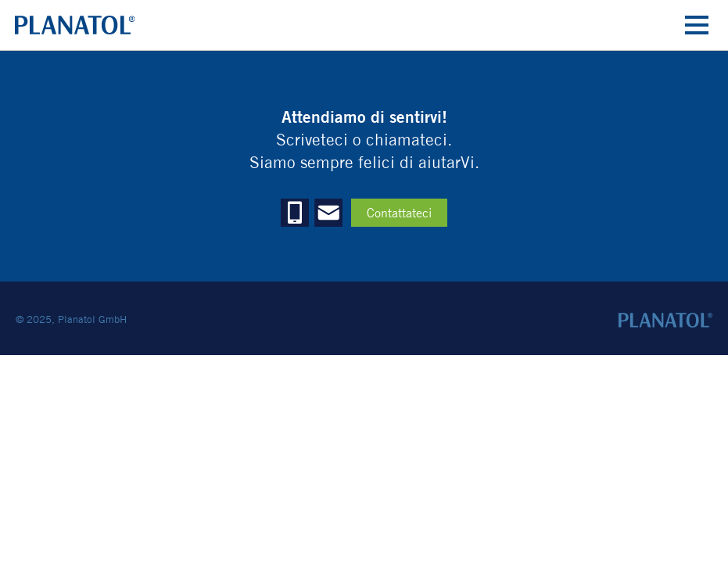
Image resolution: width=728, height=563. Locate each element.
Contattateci (399, 213)
